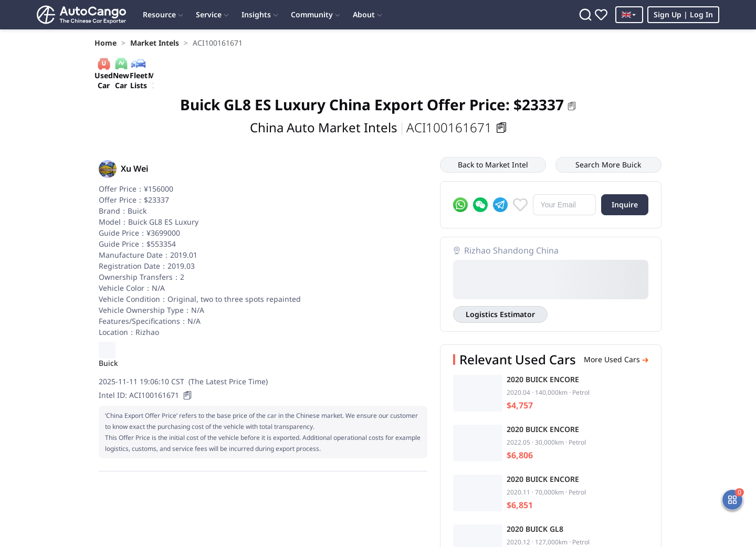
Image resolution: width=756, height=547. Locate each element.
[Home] (81, 15)
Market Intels (155, 43)
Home (106, 43)
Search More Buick (608, 165)
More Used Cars (616, 360)
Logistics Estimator (500, 314)
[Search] (585, 15)
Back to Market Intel (493, 165)
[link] (106, 43)
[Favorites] (601, 15)
